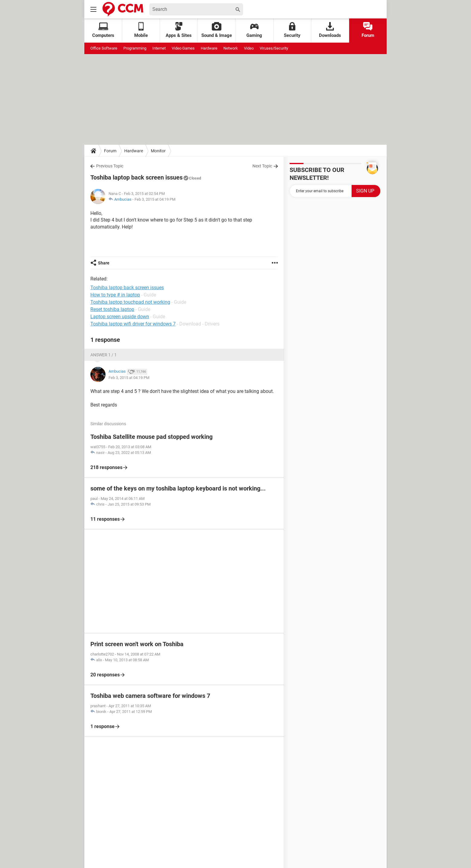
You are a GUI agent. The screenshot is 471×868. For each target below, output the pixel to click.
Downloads (330, 30)
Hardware (209, 48)
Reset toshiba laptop (112, 309)
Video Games (183, 48)
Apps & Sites (179, 30)
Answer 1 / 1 (104, 355)
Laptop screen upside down (120, 317)
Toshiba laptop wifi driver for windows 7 (133, 324)
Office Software (104, 48)
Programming (135, 48)
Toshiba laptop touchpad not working (130, 302)
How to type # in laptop (115, 295)
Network (231, 48)
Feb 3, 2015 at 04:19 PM (155, 199)
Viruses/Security (274, 48)
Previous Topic (110, 166)
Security (292, 30)
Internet (159, 48)
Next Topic (262, 166)
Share (104, 263)
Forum (368, 30)
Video (249, 48)
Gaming (254, 30)
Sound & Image (217, 30)
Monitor (158, 151)
